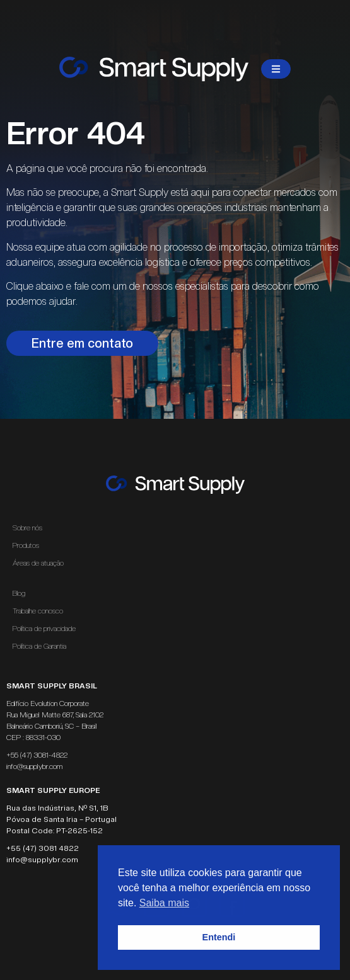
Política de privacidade (44, 629)
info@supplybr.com (34, 766)
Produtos (26, 545)
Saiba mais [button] (164, 903)
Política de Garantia (39, 646)
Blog (19, 593)
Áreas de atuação (41, 563)
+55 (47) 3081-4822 (37, 755)
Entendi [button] (219, 937)
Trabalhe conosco (38, 611)
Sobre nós (27, 528)
